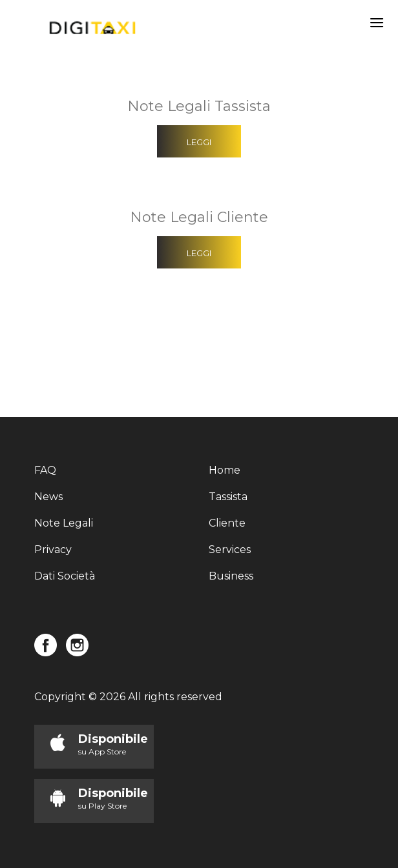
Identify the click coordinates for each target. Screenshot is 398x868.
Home (225, 470)
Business (231, 576)
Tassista (228, 497)
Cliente (227, 523)
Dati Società (65, 576)
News (48, 497)
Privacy (53, 550)
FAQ (45, 470)
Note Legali (64, 523)
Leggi (199, 142)
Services (230, 550)
